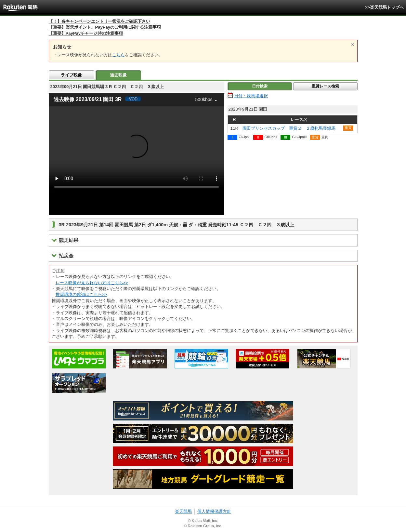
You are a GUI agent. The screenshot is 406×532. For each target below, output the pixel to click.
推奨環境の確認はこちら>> (81, 294)
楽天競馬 (183, 511)
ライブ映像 (71, 75)
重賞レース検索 (325, 86)
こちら (118, 55)
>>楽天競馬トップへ (384, 7)
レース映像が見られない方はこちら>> (92, 283)
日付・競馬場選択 (251, 96)
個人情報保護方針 (214, 511)
